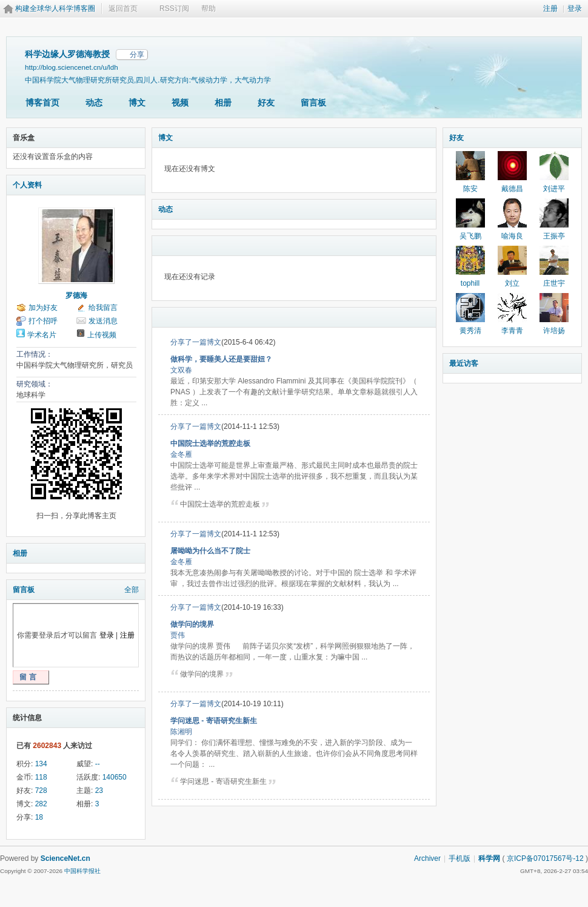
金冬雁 (181, 454)
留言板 (313, 103)
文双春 (181, 370)
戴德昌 (512, 189)
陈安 (470, 189)
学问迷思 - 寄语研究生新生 (214, 721)
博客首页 (42, 103)
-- (98, 764)
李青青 (512, 331)
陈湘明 (181, 732)
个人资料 (27, 185)
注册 (550, 8)
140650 (115, 777)
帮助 (209, 8)
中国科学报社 (82, 871)
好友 (266, 103)
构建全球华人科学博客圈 (55, 8)
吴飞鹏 (470, 236)
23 (99, 791)
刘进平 (554, 189)
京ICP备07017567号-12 (545, 858)
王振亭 (554, 236)
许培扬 (554, 331)
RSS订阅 (174, 8)
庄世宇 (554, 283)
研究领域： (35, 384)
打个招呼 (43, 321)
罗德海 (76, 295)
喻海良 (512, 236)
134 (41, 764)
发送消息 (103, 321)
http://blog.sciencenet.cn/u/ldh (72, 67)
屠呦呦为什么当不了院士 (210, 551)
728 (41, 791)
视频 (180, 103)
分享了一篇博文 (196, 342)
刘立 (512, 283)
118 (41, 777)
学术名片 (42, 335)
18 (39, 817)
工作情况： (35, 354)
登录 (575, 8)
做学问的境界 (192, 624)
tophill (470, 283)
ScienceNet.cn (65, 858)
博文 (137, 103)
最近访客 (464, 363)
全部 (132, 590)
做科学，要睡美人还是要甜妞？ (221, 359)
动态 (94, 103)
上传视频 (102, 335)
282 (41, 804)
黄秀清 (470, 331)
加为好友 (43, 308)
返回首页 (123, 8)
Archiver (427, 858)
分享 (137, 55)
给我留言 (103, 308)
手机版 (459, 858)
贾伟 (178, 635)
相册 (223, 103)
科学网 (489, 858)
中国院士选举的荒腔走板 (210, 443)
